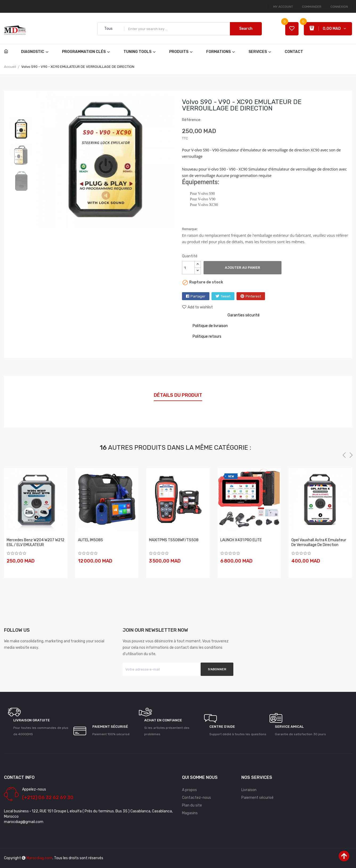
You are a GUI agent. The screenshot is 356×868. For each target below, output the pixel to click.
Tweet (225, 296)
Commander (312, 7)
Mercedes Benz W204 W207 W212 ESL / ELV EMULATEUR (36, 542)
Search (246, 29)
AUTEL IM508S (90, 540)
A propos (189, 790)
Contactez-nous (196, 798)
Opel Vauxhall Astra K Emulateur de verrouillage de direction (319, 542)
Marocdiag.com (39, 858)
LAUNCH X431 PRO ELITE (241, 540)
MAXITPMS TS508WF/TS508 (174, 540)
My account (283, 7)
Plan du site (192, 805)
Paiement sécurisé (257, 798)
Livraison (249, 790)
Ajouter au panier (243, 268)
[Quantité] (188, 268)
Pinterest (253, 296)
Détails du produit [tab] (178, 395)
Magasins (190, 813)
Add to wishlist (197, 307)
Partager (198, 296)
